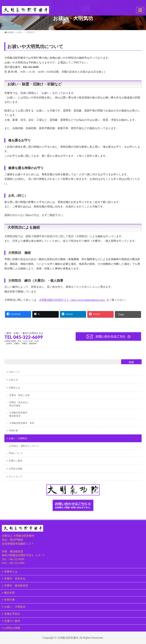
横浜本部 (10, 593)
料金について (16, 453)
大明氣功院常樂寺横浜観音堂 (18, 414)
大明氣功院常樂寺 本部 (22, 423)
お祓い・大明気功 (18, 438)
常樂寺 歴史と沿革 (19, 395)
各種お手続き (12, 614)
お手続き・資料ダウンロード (24, 446)
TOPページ (14, 372)
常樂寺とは (14, 388)
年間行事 (13, 431)
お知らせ (13, 380)
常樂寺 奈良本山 (15, 579)
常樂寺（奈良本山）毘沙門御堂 (19, 404)
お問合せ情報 (16, 469)
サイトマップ (16, 477)
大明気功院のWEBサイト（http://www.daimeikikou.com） (73, 300)
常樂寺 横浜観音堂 (16, 586)
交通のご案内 (16, 461)
